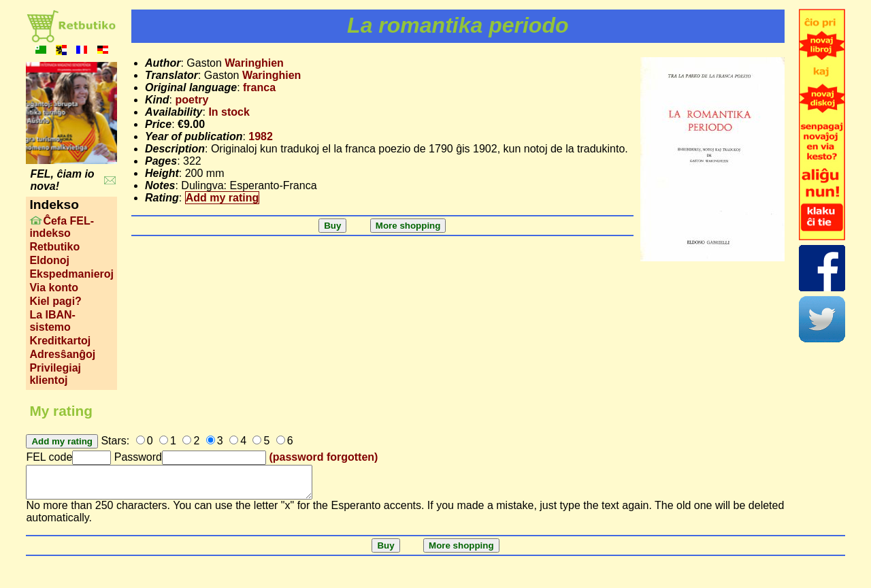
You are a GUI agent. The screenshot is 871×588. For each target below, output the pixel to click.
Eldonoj (49, 260)
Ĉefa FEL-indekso (62, 227)
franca (259, 87)
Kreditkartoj (60, 341)
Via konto (54, 288)
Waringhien (254, 63)
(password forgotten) (323, 457)
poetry (192, 100)
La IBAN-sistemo (52, 321)
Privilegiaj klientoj (55, 374)
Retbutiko (54, 247)
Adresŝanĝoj (62, 354)
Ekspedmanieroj (71, 274)
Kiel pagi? (55, 301)
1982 (261, 136)
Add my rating (223, 198)
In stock (229, 112)
